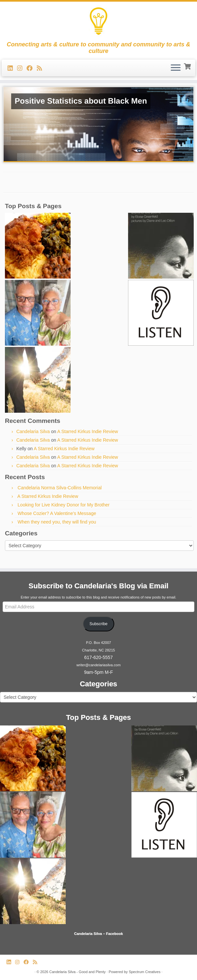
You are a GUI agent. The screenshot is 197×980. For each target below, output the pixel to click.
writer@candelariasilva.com (99, 665)
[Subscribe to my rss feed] (42, 68)
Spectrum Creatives (145, 972)
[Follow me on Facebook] (32, 68)
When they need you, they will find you (57, 522)
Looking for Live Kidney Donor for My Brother (64, 505)
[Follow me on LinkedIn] (12, 68)
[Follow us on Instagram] (22, 68)
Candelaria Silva (33, 431)
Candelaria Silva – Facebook (99, 934)
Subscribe (99, 624)
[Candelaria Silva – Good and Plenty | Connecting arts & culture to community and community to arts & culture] (98, 21)
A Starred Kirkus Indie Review (88, 431)
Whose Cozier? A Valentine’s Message (57, 513)
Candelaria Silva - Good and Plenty (77, 972)
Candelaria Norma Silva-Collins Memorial (60, 488)
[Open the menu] (176, 68)
